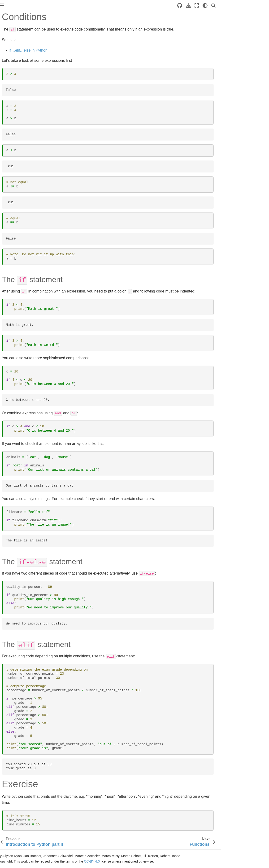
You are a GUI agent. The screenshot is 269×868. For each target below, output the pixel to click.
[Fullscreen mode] (244, 6)
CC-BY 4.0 (151, 861)
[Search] (261, 6)
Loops (12, 131)
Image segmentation (19, 166)
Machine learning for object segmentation (24, 184)
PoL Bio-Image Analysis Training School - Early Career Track (28, 66)
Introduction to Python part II (22, 106)
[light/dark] (253, 6)
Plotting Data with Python (23, 227)
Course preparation (18, 88)
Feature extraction (17, 195)
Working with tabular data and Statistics (23, 205)
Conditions (16, 116)
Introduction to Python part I (25, 96)
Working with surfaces (20, 174)
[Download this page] (236, 6)
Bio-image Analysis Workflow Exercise (18, 238)
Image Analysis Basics (21, 139)
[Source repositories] (227, 6)
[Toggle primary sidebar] (62, 6)
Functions (15, 124)
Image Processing (17, 146)
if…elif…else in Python (88, 50)
